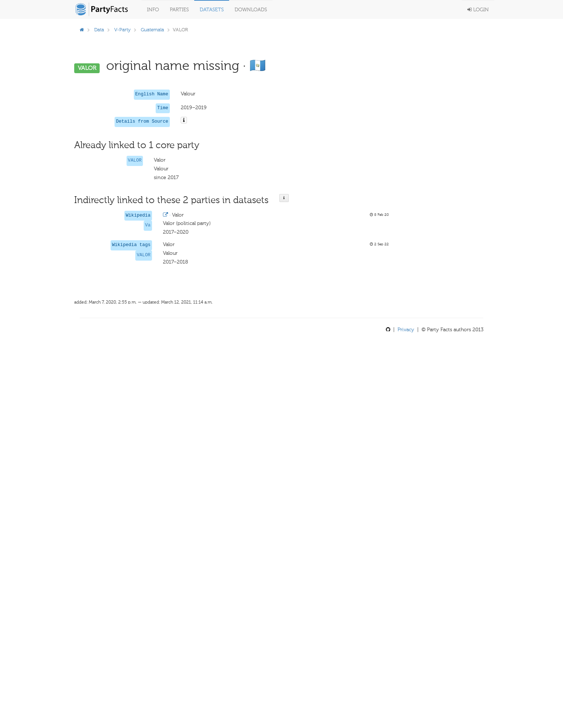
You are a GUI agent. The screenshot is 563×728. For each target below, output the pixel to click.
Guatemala (152, 30)
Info (153, 10)
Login (478, 10)
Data (99, 30)
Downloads (251, 10)
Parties (179, 10)
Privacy (406, 330)
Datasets (212, 10)
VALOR (135, 161)
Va (148, 225)
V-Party (122, 30)
